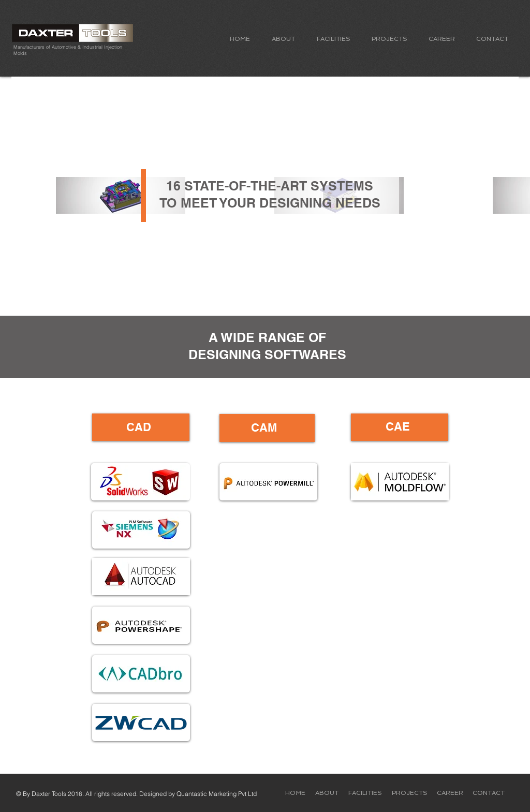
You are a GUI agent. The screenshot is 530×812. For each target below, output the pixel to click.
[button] (283, 39)
